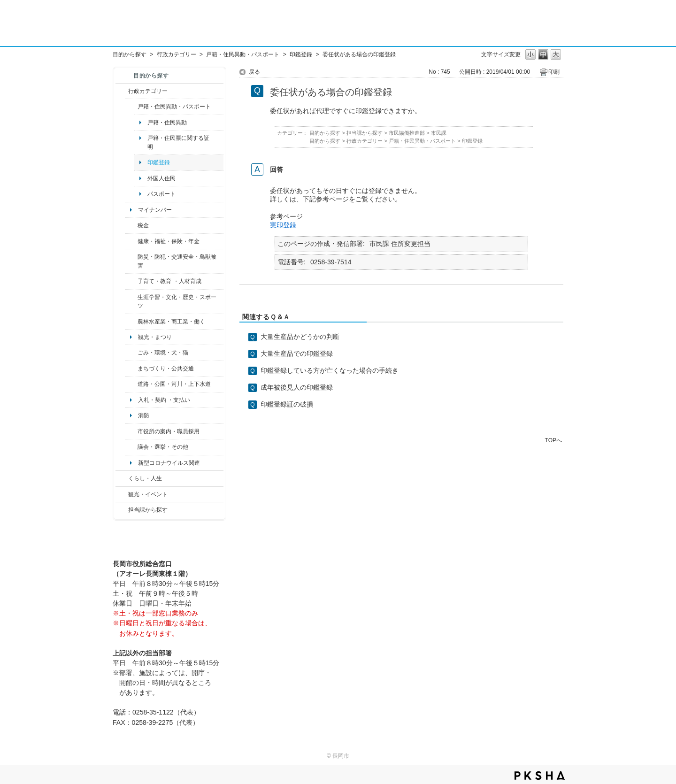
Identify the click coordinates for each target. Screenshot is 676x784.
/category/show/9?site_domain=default (122, 510)
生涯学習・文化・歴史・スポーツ (177, 301)
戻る (254, 72)
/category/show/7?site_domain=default (131, 107)
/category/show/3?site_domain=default (122, 91)
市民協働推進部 (407, 133)
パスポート (161, 194)
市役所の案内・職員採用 (169, 431)
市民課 (439, 133)
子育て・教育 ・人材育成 (169, 281)
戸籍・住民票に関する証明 (178, 142)
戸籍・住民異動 (167, 123)
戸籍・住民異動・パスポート (243, 54)
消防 (144, 415)
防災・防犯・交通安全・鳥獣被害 (177, 261)
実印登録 (283, 225)
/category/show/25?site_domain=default (131, 261)
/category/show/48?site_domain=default (131, 281)
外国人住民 (161, 178)
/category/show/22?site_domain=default (131, 353)
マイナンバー (155, 210)
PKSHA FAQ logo (540, 776)
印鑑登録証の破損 (287, 404)
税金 (143, 225)
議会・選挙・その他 (163, 447)
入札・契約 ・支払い (164, 400)
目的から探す (130, 54)
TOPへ (553, 440)
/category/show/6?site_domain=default (131, 369)
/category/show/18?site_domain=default (122, 494)
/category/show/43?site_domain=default (131, 302)
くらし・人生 (145, 478)
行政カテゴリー (177, 54)
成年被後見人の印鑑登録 (297, 387)
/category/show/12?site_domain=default (122, 478)
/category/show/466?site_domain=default (131, 447)
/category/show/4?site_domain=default (131, 241)
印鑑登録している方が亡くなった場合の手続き (330, 370)
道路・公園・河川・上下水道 (174, 384)
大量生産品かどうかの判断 (300, 337)
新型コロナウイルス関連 (169, 463)
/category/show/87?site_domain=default (131, 384)
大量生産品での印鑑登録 (297, 354)
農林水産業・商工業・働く (171, 322)
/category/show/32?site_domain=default (131, 431)
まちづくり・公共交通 (166, 369)
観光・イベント (148, 494)
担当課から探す (148, 510)
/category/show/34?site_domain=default (131, 322)
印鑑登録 (301, 54)
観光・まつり (155, 337)
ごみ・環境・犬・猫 (163, 353)
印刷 (554, 72)
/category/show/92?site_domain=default (131, 225)
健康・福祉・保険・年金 (169, 241)
